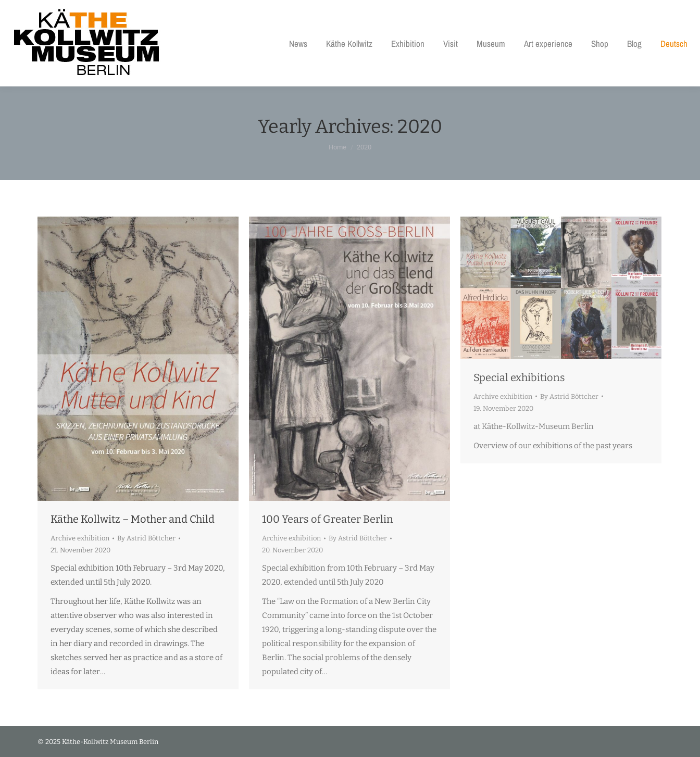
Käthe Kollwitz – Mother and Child (133, 519)
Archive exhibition (80, 538)
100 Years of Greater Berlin (328, 519)
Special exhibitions (519, 377)
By (146, 538)
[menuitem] (674, 43)
